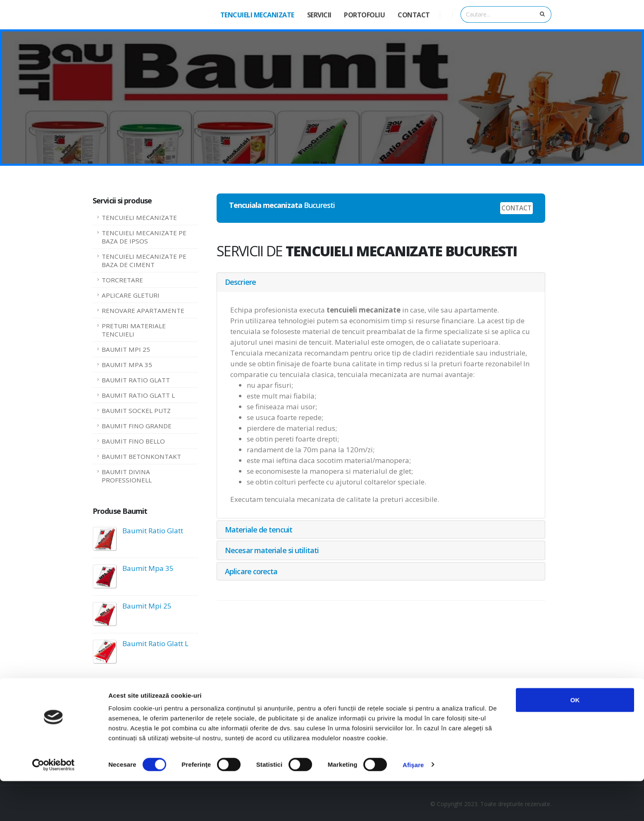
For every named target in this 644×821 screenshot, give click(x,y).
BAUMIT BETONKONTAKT (141, 456)
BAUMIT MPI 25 (126, 349)
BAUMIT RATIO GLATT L (138, 395)
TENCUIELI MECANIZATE (257, 15)
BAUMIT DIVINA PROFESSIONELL (127, 476)
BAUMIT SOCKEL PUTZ (136, 410)
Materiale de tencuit (259, 530)
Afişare (413, 805)
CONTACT (414, 15)
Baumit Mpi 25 (147, 606)
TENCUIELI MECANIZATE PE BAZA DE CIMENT (144, 260)
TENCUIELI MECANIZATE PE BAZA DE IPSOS (144, 237)
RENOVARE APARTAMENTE (143, 310)
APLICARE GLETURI (131, 295)
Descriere (240, 282)
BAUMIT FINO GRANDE (137, 426)
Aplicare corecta (251, 571)
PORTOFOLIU (364, 15)
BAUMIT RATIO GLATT (136, 380)
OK (575, 740)
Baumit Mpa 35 (148, 568)
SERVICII (319, 15)
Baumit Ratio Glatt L (155, 643)
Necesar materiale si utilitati (272, 550)
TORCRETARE (122, 280)
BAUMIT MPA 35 (127, 365)
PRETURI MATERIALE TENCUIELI (134, 330)
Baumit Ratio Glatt (153, 531)
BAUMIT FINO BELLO (133, 441)
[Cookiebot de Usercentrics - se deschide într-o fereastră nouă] (54, 805)
